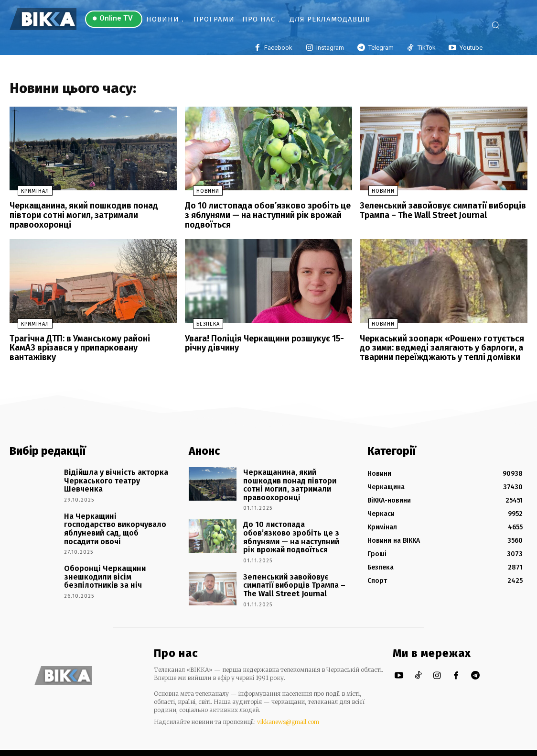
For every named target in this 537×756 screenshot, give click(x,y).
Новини (200, 194)
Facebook (278, 48)
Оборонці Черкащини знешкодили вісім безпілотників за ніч (117, 562)
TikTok (427, 48)
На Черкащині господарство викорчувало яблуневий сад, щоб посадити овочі (111, 519)
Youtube (471, 48)
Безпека (200, 324)
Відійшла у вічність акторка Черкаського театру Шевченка (115, 472)
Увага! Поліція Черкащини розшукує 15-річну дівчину (259, 343)
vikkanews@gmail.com (288, 708)
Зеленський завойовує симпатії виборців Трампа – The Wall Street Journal (436, 213)
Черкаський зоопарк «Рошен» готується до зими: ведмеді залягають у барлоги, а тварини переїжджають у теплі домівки (442, 347)
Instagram (330, 48)
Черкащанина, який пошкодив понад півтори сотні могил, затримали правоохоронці (78, 217)
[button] (505, 25)
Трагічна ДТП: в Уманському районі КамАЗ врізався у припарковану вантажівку (87, 343)
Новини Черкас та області (70, 746)
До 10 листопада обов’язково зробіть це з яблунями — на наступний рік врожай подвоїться (265, 217)
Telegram (381, 48)
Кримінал (27, 194)
